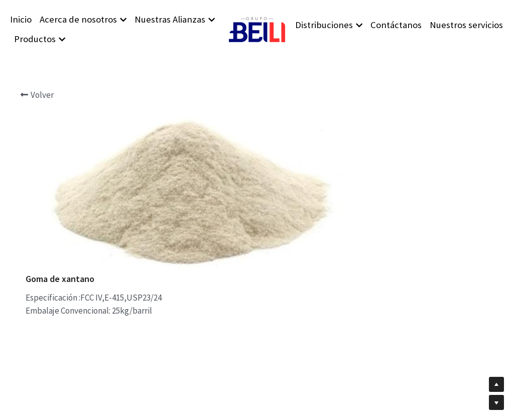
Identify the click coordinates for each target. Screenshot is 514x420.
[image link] (257, 28)
